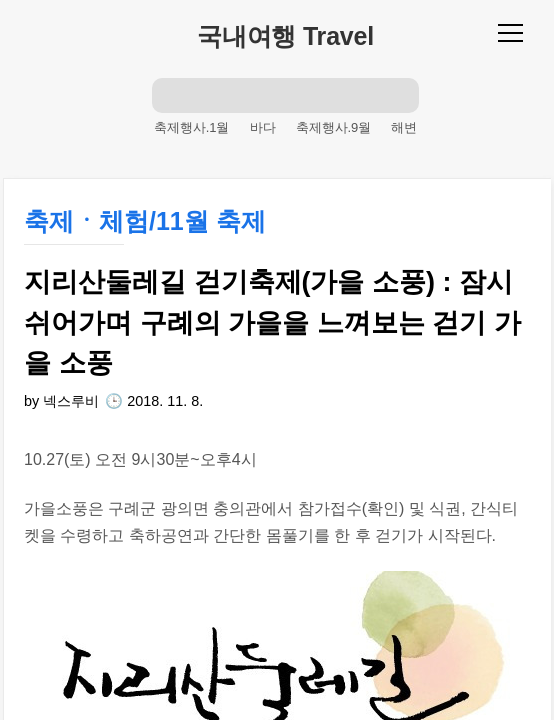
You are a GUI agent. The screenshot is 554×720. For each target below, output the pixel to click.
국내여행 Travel (285, 36)
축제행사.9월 (334, 127)
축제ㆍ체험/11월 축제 (145, 221)
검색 (170, 95)
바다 (263, 127)
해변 (404, 127)
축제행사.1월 (192, 127)
